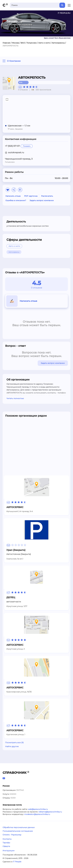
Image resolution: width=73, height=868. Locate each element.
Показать (27, 146)
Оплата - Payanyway (12, 835)
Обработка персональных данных (19, 827)
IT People (17, 862)
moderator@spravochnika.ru (37, 814)
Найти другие (12, 746)
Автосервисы (58, 43)
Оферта (6, 846)
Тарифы (6, 843)
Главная (6, 43)
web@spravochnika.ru (38, 809)
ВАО (23, 43)
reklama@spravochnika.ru (50, 812)
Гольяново (32, 43)
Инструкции (9, 851)
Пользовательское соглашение (18, 831)
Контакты (7, 839)
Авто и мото (44, 43)
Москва (15, 43)
